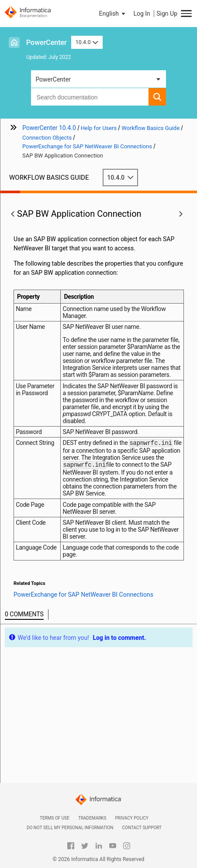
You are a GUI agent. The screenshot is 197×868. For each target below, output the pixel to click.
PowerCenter (47, 43)
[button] (113, 14)
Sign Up (167, 14)
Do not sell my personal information (70, 828)
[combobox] (90, 97)
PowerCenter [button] (53, 79)
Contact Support (142, 828)
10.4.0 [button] (87, 42)
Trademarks (92, 818)
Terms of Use (55, 818)
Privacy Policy (132, 818)
